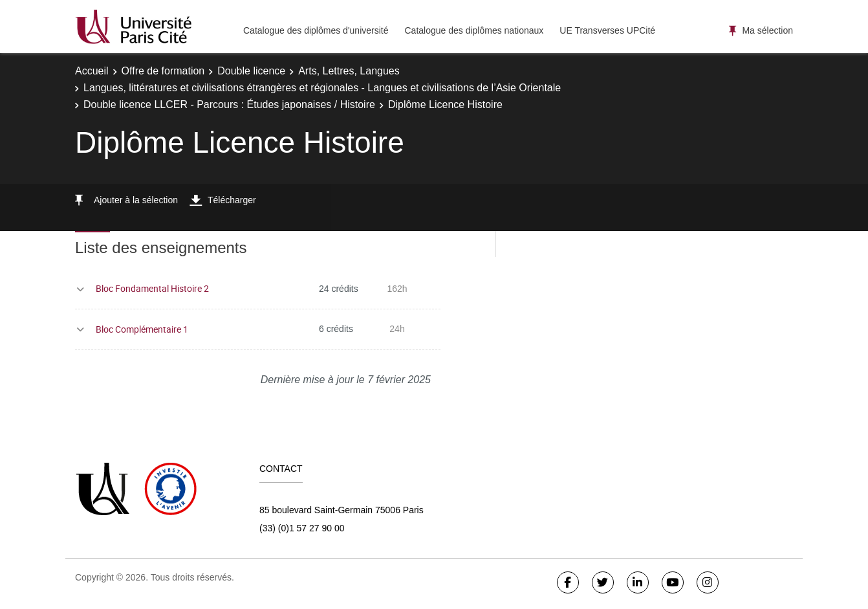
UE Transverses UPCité (607, 30)
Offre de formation (163, 71)
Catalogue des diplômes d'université (316, 30)
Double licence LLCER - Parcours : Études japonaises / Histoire (229, 105)
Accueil (92, 71)
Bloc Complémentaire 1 (142, 329)
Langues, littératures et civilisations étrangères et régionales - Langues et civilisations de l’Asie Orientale (322, 88)
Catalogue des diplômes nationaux (474, 30)
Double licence (251, 71)
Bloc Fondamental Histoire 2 (152, 288)
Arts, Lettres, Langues (349, 71)
